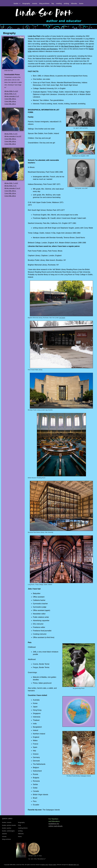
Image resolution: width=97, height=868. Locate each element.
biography (26, 3)
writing (66, 3)
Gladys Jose (45, 865)
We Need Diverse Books (70, 46)
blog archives (44, 3)
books (17, 4)
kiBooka (74, 3)
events (35, 3)
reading (59, 3)
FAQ (53, 3)
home (81, 3)
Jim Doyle (62, 318)
